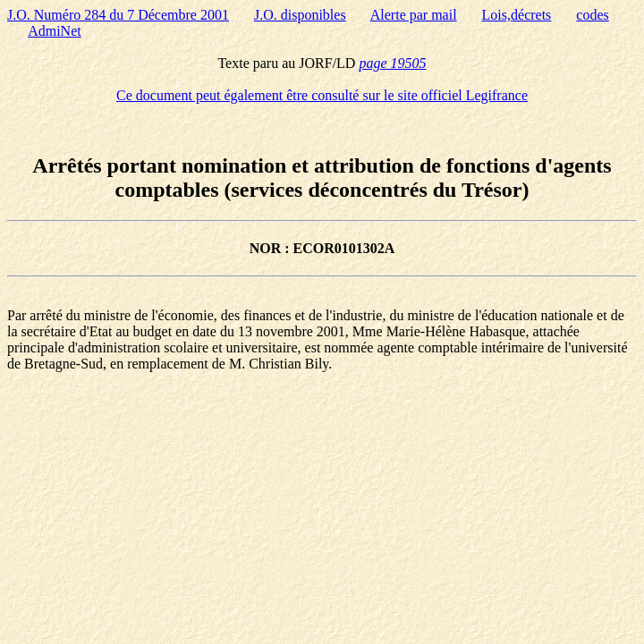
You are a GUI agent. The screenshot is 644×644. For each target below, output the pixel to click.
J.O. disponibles (300, 15)
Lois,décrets (517, 15)
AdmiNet (55, 31)
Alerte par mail (414, 15)
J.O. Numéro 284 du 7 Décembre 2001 (118, 15)
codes (592, 15)
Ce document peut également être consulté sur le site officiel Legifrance (322, 95)
